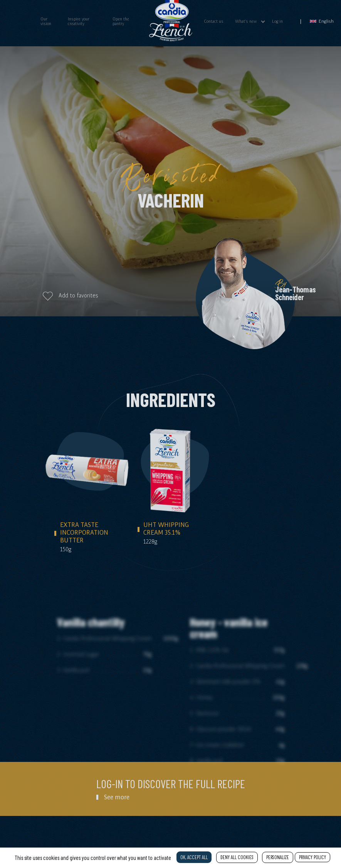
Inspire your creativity (79, 21)
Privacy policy (312, 857)
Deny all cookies (237, 857)
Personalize (278, 857)
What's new (246, 21)
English (322, 21)
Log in (277, 21)
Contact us (214, 21)
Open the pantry (121, 21)
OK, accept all (194, 857)
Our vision (46, 21)
